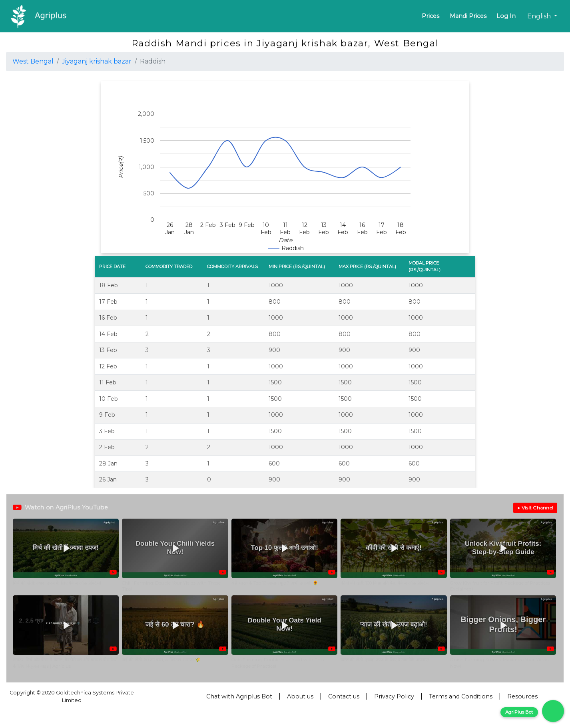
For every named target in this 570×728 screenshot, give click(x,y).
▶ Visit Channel (535, 508)
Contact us (344, 696)
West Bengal (33, 61)
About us (300, 696)
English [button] (540, 16)
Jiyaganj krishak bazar (97, 61)
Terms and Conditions (461, 696)
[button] (66, 556)
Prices (430, 16)
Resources (522, 696)
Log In (506, 16)
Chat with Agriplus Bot (239, 696)
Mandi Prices (468, 16)
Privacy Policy (394, 696)
